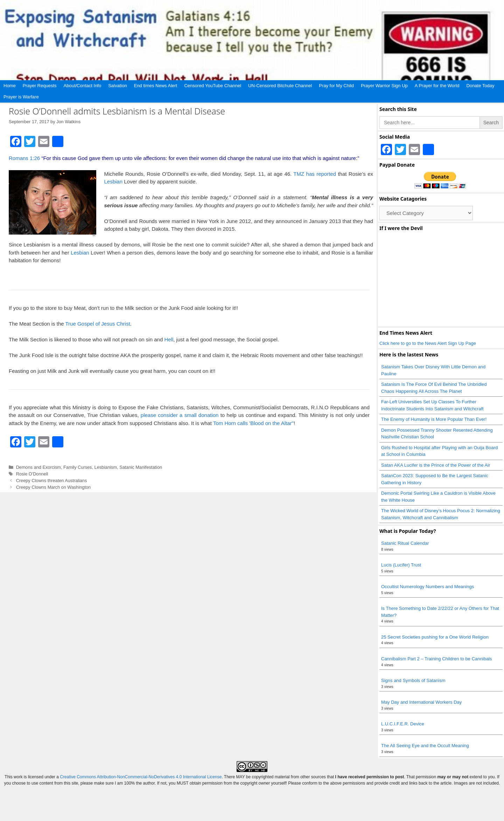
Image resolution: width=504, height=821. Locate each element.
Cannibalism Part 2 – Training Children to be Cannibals (437, 659)
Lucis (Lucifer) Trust (401, 565)
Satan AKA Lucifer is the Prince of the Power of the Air (436, 465)
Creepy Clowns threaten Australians (52, 481)
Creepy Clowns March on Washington (54, 487)
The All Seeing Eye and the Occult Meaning (425, 746)
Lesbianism (106, 467)
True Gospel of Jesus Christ (97, 324)
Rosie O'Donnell (32, 474)
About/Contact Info (83, 86)
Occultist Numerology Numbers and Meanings (428, 587)
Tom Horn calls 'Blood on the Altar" (253, 423)
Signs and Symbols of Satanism (413, 680)
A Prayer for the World (437, 86)
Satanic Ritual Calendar (405, 543)
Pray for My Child (336, 86)
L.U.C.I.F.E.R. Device (403, 724)
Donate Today (480, 86)
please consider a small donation (180, 415)
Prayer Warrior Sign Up (384, 86)
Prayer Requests (40, 86)
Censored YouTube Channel (213, 86)
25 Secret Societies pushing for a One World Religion (435, 637)
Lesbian (114, 182)
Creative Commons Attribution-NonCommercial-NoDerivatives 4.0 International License (141, 777)
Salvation (117, 86)
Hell (169, 339)
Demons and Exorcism (38, 467)
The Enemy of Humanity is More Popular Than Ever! (434, 419)
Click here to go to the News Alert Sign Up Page (428, 343)
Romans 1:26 (24, 158)
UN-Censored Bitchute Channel (280, 86)
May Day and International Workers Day (421, 702)
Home (10, 86)
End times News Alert (156, 86)
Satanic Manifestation (141, 467)
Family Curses (78, 467)
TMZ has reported (316, 174)
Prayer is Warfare (21, 97)
